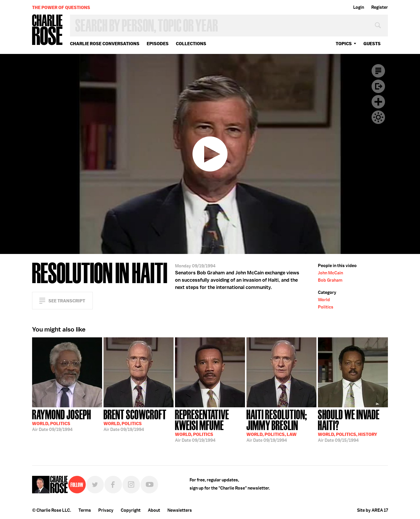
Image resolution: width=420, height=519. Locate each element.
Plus (378, 102)
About (154, 510)
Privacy (106, 510)
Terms (85, 510)
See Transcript (67, 301)
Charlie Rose (48, 30)
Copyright (131, 510)
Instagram (131, 485)
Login (359, 7)
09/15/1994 (353, 425)
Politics (326, 307)
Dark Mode (378, 117)
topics (344, 44)
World (324, 300)
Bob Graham (330, 280)
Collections (191, 44)
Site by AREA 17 (372, 510)
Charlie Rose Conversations (105, 44)
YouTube (149, 485)
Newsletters (180, 510)
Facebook (113, 485)
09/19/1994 (62, 420)
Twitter (95, 485)
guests (372, 44)
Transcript (378, 71)
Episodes (158, 44)
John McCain (330, 273)
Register (380, 7)
